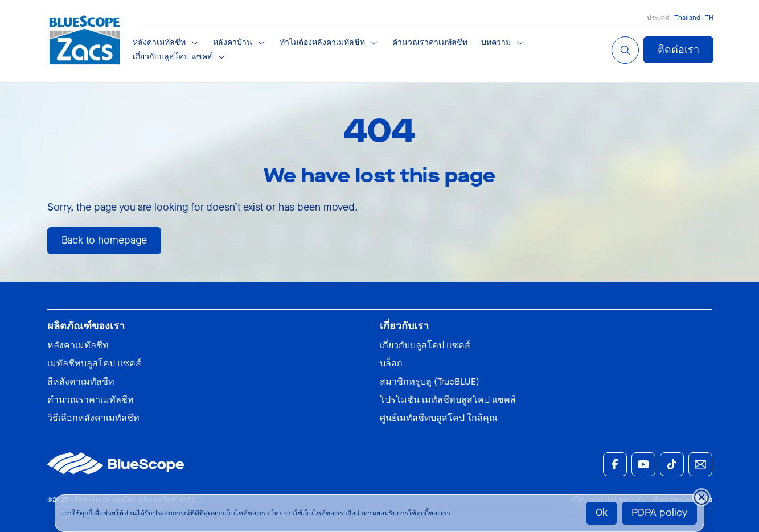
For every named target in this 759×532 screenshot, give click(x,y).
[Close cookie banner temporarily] (701, 497)
